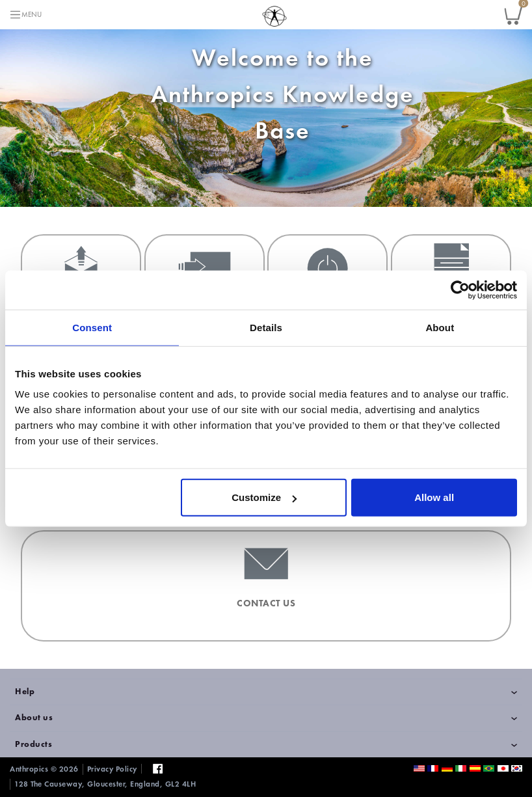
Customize (264, 497)
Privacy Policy (112, 769)
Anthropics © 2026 (44, 769)
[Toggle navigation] (25, 15)
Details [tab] (266, 327)
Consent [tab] (92, 327)
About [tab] (440, 327)
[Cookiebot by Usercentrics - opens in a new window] (460, 290)
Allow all (434, 497)
